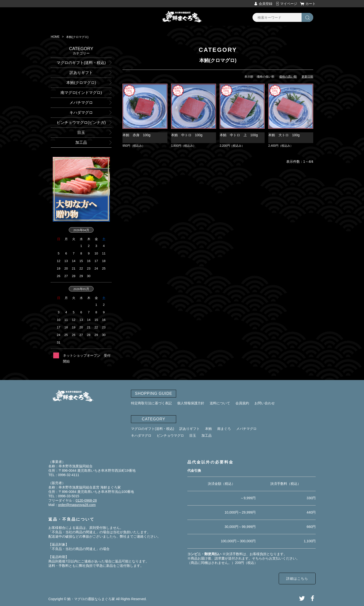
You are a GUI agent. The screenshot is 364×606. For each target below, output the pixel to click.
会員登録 (266, 4)
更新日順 (307, 77)
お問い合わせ (265, 403)
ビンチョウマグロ (170, 435)
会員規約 (242, 403)
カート (311, 4)
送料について (220, 403)
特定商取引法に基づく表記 (151, 403)
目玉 (193, 435)
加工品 (207, 435)
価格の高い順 (288, 77)
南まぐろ (224, 429)
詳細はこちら (297, 579)
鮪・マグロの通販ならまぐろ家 (91, 599)
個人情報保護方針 (191, 403)
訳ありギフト (190, 429)
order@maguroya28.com (77, 505)
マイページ (289, 4)
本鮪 (208, 429)
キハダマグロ (141, 435)
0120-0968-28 (86, 500)
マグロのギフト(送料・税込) (152, 429)
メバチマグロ (246, 429)
